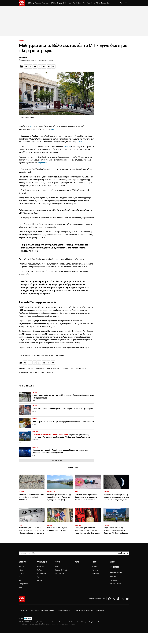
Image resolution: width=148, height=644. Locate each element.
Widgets (113, 577)
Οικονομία (46, 3)
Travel (75, 3)
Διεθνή (40, 580)
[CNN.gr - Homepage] (22, 3)
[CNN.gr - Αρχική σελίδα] (22, 599)
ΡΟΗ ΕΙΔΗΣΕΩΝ (26, 386)
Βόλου (68, 147)
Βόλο (52, 129)
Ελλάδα (53, 3)
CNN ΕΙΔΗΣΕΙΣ (82, 369)
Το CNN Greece (115, 584)
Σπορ (80, 3)
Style (65, 3)
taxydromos (42, 163)
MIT (49, 369)
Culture (58, 567)
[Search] (123, 553)
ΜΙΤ (32, 126)
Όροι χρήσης (23, 610)
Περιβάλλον (23, 584)
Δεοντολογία (34, 610)
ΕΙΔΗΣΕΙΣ (56, 369)
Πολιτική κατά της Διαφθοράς (83, 610)
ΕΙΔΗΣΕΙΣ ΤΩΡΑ (68, 369)
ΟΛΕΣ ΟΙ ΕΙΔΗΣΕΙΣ (56, 461)
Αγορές (40, 577)
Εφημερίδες (105, 3)
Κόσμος (59, 3)
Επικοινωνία (100, 610)
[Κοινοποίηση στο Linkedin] (44, 66)
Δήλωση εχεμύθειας (63, 610)
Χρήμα (39, 570)
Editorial (95, 567)
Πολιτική (38, 3)
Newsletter (114, 580)
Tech (84, 3)
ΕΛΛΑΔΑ (22, 41)
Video (98, 3)
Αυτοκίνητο (91, 3)
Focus (70, 3)
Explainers (95, 573)
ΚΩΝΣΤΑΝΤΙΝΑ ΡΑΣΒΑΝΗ (28, 373)
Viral (21, 587)
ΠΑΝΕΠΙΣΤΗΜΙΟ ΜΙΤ (47, 373)
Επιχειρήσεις (42, 573)
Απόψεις (95, 570)
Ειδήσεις (31, 3)
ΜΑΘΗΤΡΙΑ (40, 369)
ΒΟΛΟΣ (31, 369)
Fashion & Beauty (61, 570)
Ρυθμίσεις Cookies (48, 610)
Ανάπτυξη (41, 567)
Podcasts (114, 567)
